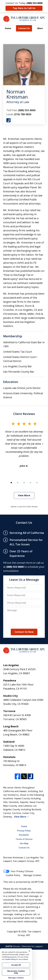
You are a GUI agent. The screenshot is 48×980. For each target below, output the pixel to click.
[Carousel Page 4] (30, 483)
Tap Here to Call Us (24, 8)
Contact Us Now (24, 632)
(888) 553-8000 (27, 110)
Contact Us (24, 28)
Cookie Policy (13, 875)
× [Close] (29, 951)
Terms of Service (24, 839)
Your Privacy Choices (18, 871)
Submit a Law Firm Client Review (24, 507)
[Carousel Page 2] (18, 483)
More (40, 28)
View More (24, 495)
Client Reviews (24, 414)
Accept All (16, 965)
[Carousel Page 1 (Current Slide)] (11, 483)
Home (8, 28)
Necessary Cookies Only (16, 972)
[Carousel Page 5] (37, 483)
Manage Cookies (32, 875)
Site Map (24, 843)
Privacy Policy (24, 831)
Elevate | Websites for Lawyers (24, 946)
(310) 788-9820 (23, 114)
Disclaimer (24, 835)
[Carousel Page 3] (24, 483)
